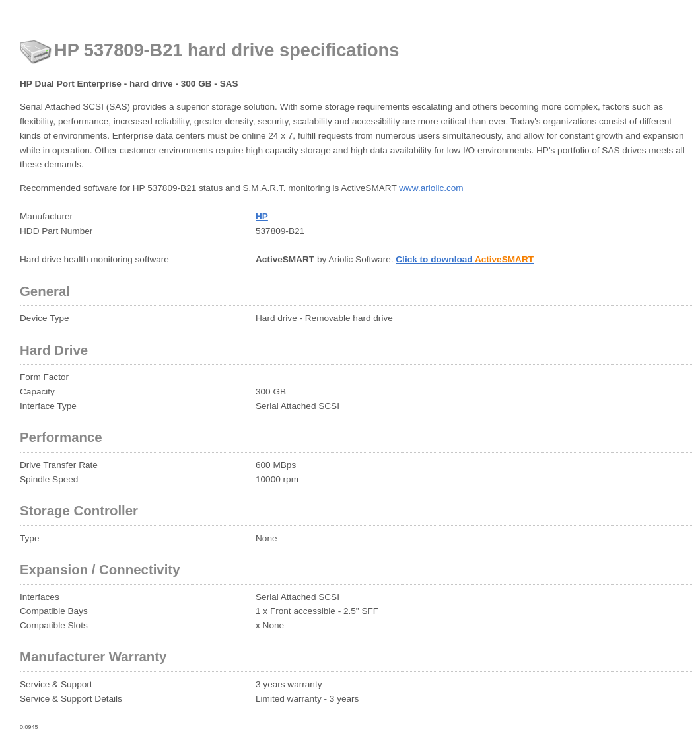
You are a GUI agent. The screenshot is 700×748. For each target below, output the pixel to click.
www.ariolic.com (431, 188)
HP (262, 216)
